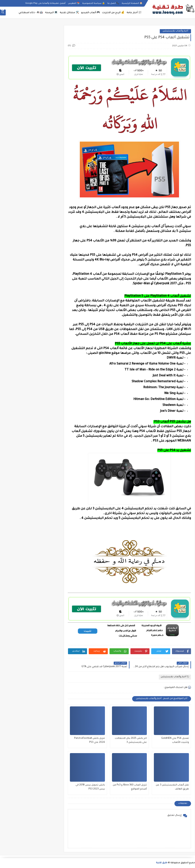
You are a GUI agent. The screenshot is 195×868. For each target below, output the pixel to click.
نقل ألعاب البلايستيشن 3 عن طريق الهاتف (172, 787)
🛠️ (69, 13)
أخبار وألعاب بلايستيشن (175, 31)
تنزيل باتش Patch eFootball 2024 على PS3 (90, 740)
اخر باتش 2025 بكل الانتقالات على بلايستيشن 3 (131, 740)
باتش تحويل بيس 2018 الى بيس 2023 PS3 (90, 787)
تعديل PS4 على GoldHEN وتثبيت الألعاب (175, 740)
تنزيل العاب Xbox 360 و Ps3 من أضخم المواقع (130, 787)
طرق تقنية (162, 863)
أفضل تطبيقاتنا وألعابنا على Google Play (45, 3)
